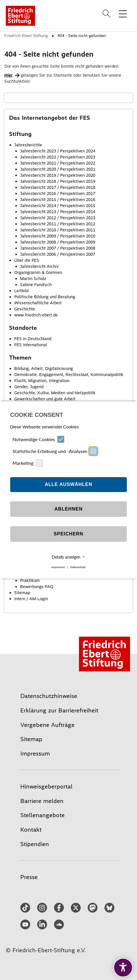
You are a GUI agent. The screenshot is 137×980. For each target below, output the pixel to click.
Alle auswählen (68, 484)
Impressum (58, 567)
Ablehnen (69, 509)
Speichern (68, 534)
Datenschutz (78, 567)
